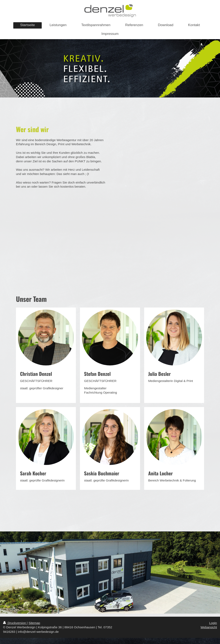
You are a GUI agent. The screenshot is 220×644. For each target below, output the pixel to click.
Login (213, 623)
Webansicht (209, 627)
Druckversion (15, 623)
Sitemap (34, 623)
